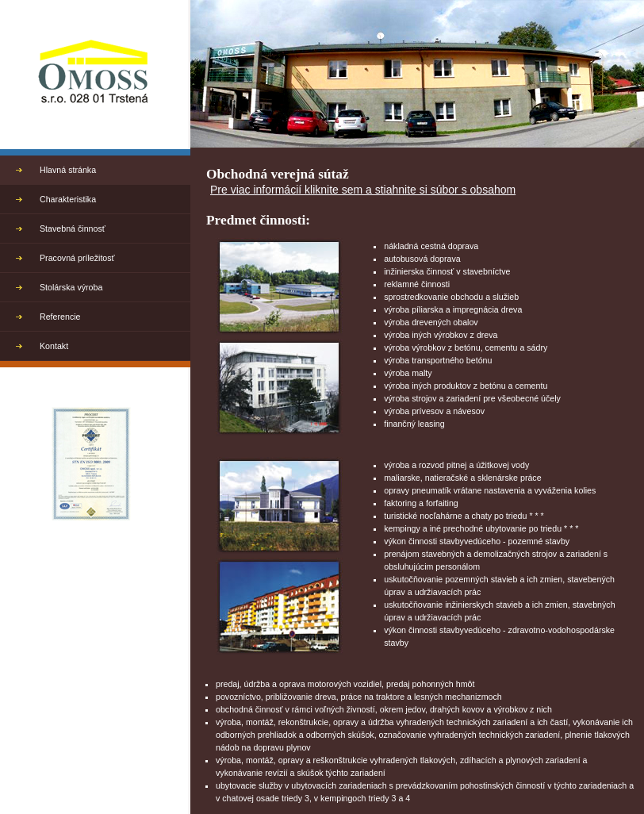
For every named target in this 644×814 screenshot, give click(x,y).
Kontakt (54, 346)
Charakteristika (68, 199)
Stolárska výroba (71, 287)
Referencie (60, 317)
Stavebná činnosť (73, 228)
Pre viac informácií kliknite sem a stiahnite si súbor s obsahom (363, 190)
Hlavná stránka (68, 170)
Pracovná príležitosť (77, 258)
